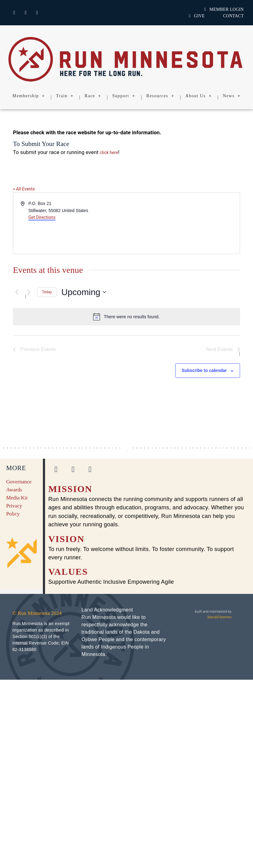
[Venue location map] (183, 223)
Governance (19, 482)
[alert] (126, 317)
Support (124, 96)
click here (109, 152)
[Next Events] (29, 292)
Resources (160, 96)
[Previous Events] (17, 292)
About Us (199, 96)
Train (65, 96)
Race (93, 96)
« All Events (24, 189)
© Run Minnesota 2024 (37, 613)
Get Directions (42, 217)
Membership (29, 96)
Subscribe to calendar (204, 370)
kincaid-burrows (220, 617)
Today (47, 292)
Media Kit (17, 498)
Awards (14, 490)
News (232, 96)
